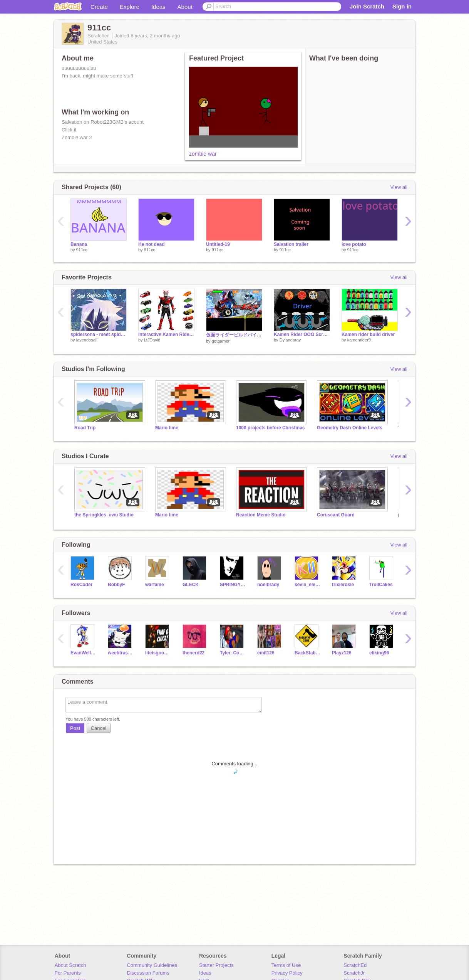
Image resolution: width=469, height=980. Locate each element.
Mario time (167, 428)
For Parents (68, 973)
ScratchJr (354, 973)
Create (99, 7)
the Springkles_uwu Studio (104, 515)
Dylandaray (290, 340)
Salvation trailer (291, 244)
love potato (354, 244)
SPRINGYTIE (233, 585)
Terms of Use (286, 965)
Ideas (158, 7)
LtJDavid (152, 340)
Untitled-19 (218, 244)
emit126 (266, 653)
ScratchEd (355, 965)
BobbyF (116, 585)
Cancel (99, 728)
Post (75, 728)
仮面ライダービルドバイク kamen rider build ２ (234, 335)
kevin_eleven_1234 (307, 585)
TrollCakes (381, 585)
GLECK (191, 585)
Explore (130, 7)
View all (399, 187)
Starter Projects (216, 965)
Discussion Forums (148, 973)
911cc (82, 250)
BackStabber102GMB (307, 653)
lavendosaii (87, 340)
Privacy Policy (287, 973)
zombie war (203, 154)
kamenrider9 (359, 340)
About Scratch (70, 965)
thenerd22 (193, 653)
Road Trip (85, 428)
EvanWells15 (83, 653)
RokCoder (81, 585)
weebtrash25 (121, 653)
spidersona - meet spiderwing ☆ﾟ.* (99, 335)
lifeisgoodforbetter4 (158, 653)
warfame (155, 585)
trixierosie (343, 585)
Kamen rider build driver (368, 335)
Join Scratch (367, 6)
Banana (79, 244)
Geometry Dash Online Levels (350, 428)
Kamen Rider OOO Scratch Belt (302, 335)
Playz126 (342, 653)
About (185, 7)
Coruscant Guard (336, 515)
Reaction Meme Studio (261, 515)
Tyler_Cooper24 (233, 653)
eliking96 (379, 653)
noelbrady (268, 585)
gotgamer (221, 341)
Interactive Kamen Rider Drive (166, 335)
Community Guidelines (152, 965)
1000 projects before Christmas (271, 428)
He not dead (152, 244)
